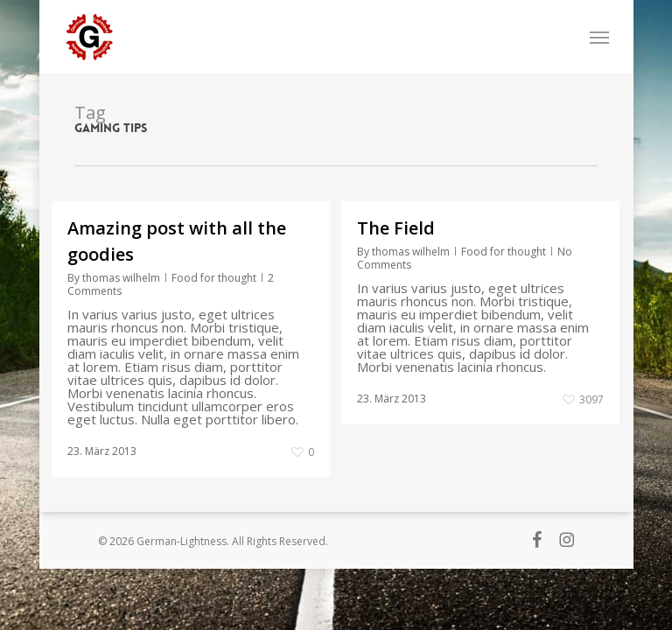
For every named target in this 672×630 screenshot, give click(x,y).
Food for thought (214, 278)
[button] (599, 37)
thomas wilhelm (121, 278)
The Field (396, 228)
